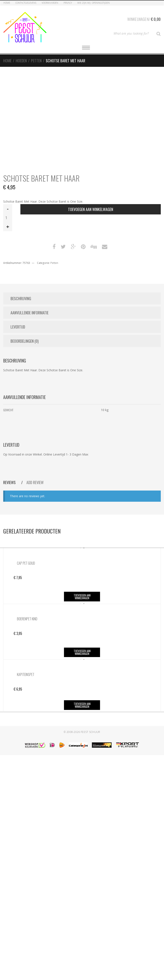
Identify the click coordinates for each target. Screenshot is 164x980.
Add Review (35, 482)
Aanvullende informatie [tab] (30, 313)
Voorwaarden (50, 3)
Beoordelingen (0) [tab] (25, 341)
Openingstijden (101, 3)
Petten (36, 61)
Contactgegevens (26, 3)
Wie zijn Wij (84, 3)
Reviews (10, 482)
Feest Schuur (90, 732)
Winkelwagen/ (144, 18)
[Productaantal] (8, 218)
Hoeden (21, 61)
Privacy (68, 3)
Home (7, 3)
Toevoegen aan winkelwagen (91, 209)
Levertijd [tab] (18, 327)
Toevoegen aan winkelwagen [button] (82, 597)
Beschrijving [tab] (21, 298)
